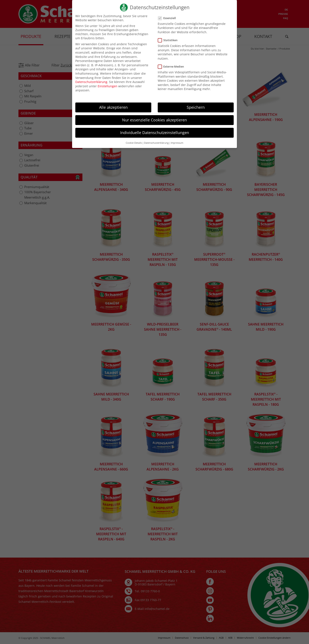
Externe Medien (171, 70)
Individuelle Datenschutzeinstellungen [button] (155, 136)
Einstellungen (108, 90)
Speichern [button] (196, 111)
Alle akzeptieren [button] (113, 111)
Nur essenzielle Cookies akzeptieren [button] (154, 124)
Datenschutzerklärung (91, 85)
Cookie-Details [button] (134, 146)
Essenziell (167, 22)
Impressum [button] (177, 146)
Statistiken (168, 44)
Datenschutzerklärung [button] (156, 146)
